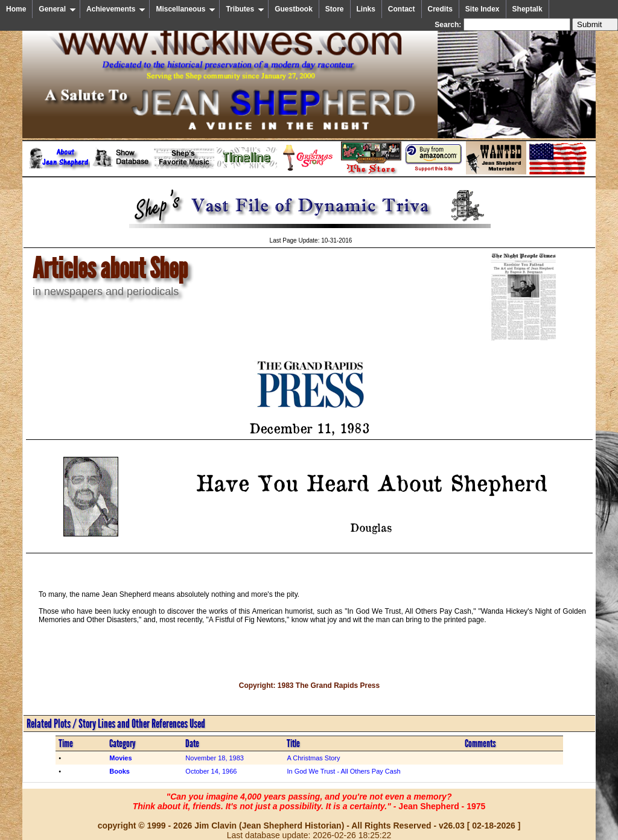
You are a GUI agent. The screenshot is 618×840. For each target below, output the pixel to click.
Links (366, 9)
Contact (402, 9)
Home (16, 9)
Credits (440, 9)
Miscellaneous (186, 9)
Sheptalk (527, 9)
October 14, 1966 (211, 771)
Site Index (483, 9)
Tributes (245, 9)
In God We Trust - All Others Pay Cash (343, 771)
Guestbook (294, 9)
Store (335, 9)
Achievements (116, 9)
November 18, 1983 (215, 758)
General (57, 9)
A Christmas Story (313, 758)
